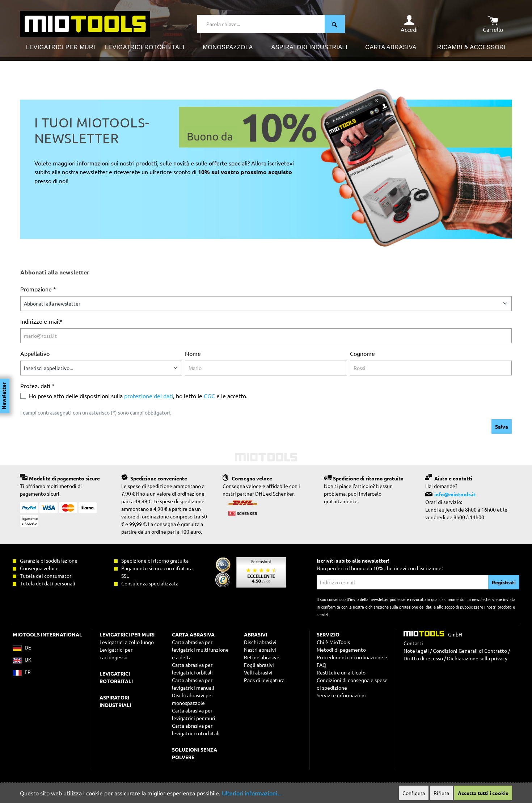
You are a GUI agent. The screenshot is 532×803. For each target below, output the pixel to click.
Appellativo (35, 353)
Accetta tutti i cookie (483, 793)
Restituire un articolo (341, 672)
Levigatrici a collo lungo (127, 642)
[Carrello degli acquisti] (493, 24)
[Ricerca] (335, 24)
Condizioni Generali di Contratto (470, 651)
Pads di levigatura (264, 680)
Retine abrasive (262, 657)
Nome (193, 353)
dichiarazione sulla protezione (392, 607)
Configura (414, 793)
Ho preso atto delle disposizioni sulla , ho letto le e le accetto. (138, 396)
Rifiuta (441, 793)
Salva (502, 426)
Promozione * (38, 289)
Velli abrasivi (258, 672)
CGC (209, 396)
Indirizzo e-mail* (41, 321)
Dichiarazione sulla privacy (477, 658)
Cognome (362, 353)
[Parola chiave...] (261, 24)
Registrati (504, 582)
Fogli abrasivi (259, 665)
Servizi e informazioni (341, 695)
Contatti (413, 643)
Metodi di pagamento (341, 649)
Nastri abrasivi (260, 649)
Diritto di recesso (423, 658)
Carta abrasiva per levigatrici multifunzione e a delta (200, 649)
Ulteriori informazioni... (252, 793)
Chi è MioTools (333, 642)
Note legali (416, 651)
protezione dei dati (149, 396)
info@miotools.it (455, 494)
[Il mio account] (409, 24)
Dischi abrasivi (260, 642)
